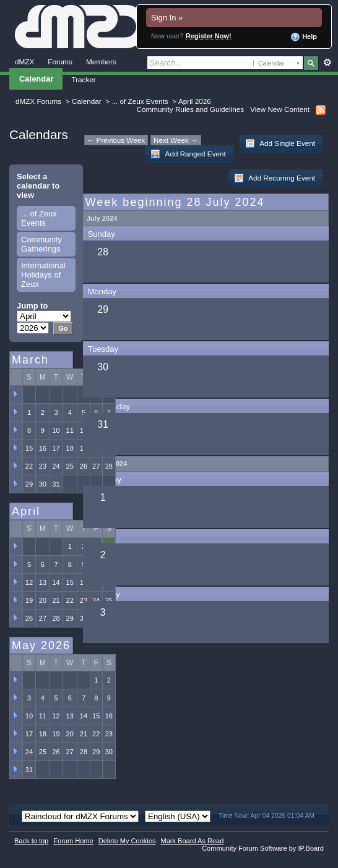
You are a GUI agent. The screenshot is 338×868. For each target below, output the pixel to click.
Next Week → (176, 140)
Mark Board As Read (192, 841)
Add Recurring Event (275, 178)
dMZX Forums (38, 101)
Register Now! (209, 36)
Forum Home (73, 841)
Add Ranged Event (188, 154)
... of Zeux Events (140, 101)
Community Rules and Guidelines (190, 109)
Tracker (83, 79)
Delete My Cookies (127, 841)
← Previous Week (116, 140)
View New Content (280, 109)
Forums (60, 62)
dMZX (24, 62)
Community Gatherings (41, 244)
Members (101, 62)
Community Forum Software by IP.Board (263, 848)
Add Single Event (280, 143)
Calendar (36, 79)
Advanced (327, 62)
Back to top (31, 841)
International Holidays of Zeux (43, 275)
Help (304, 37)
